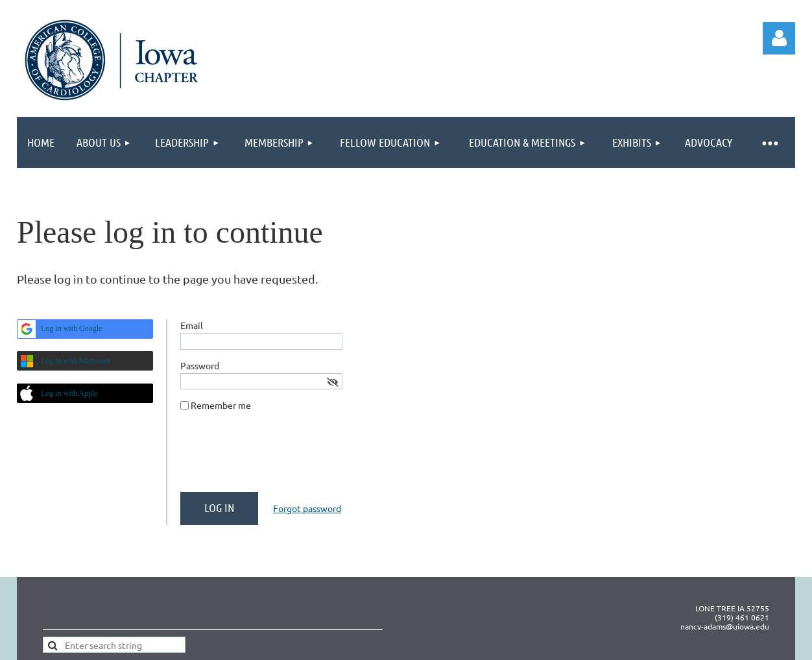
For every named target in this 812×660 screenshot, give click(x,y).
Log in (779, 38)
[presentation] (279, 457)
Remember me (221, 405)
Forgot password (307, 508)
